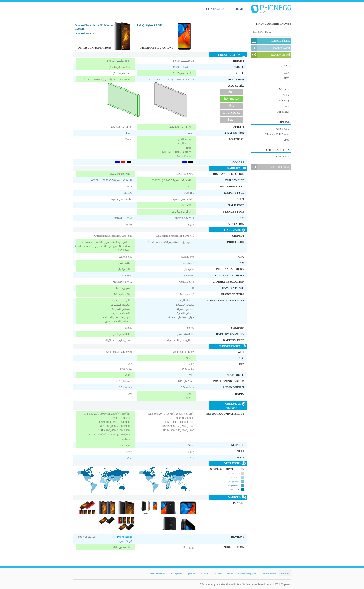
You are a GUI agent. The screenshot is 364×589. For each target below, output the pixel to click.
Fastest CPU (283, 129)
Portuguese (176, 573)
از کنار (231, 92)
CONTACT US (216, 9)
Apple (286, 73)
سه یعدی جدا (231, 99)
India (230, 573)
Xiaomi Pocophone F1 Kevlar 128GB (94, 27)
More (286, 140)
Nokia (286, 95)
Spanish (191, 573)
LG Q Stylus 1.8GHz (150, 25)
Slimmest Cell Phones (277, 134)
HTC (287, 78)
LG (288, 84)
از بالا (231, 106)
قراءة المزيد (125, 541)
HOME (239, 9)
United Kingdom (247, 573)
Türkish (218, 573)
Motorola (284, 89)
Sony (287, 106)
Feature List (283, 157)
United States (269, 573)
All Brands (283, 112)
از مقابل (231, 120)
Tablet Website (156, 573)
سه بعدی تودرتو (232, 113)
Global (285, 573)
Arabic (205, 573)
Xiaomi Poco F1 (85, 33)
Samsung (284, 101)
